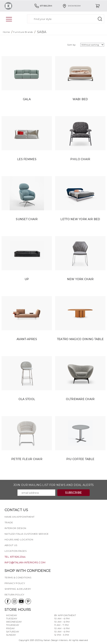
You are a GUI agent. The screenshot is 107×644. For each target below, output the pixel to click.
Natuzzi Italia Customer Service (27, 534)
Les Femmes (27, 159)
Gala (27, 99)
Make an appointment (20, 517)
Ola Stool (27, 399)
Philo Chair (80, 159)
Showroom (71, 6)
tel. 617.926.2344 (15, 557)
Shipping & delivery (18, 589)
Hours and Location (19, 540)
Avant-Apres (27, 339)
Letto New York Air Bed (80, 219)
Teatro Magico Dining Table (80, 339)
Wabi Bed (80, 99)
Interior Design (15, 528)
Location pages (16, 551)
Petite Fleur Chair (27, 459)
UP (27, 279)
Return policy (14, 595)
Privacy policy (15, 583)
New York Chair (80, 279)
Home (6, 32)
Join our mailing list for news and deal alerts (54, 485)
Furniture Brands (23, 32)
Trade (9, 522)
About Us (11, 545)
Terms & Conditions (18, 577)
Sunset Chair (27, 219)
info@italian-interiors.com (25, 562)
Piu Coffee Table (80, 459)
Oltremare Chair (80, 399)
